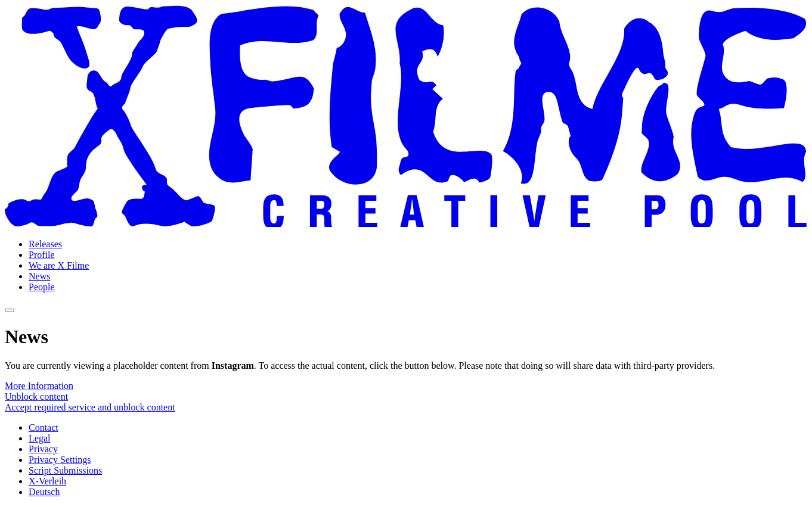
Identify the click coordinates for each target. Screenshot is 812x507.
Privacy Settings (60, 460)
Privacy (43, 449)
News (39, 276)
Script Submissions (65, 470)
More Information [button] (39, 386)
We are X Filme (59, 265)
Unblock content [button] (36, 396)
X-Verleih (47, 481)
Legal (39, 438)
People (42, 287)
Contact (44, 427)
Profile (42, 255)
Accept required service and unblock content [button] (90, 407)
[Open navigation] (10, 310)
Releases (45, 244)
